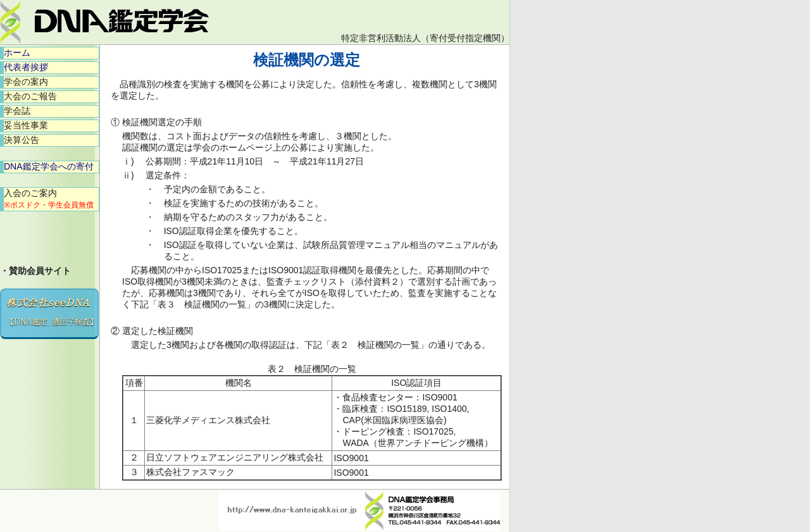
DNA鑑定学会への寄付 (49, 166)
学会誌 (17, 111)
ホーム (17, 53)
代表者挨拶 (26, 67)
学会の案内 (26, 82)
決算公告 (22, 140)
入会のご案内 (49, 199)
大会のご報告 (30, 96)
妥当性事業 (26, 125)
